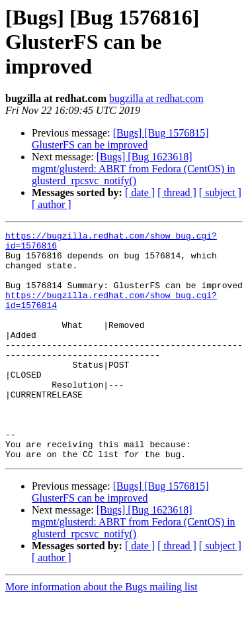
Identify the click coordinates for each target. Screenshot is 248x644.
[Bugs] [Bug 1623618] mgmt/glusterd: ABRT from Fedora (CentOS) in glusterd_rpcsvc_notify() (134, 169)
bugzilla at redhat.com (156, 98)
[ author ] (52, 204)
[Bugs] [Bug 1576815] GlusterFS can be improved (120, 139)
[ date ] (140, 192)
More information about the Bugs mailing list (102, 632)
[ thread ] (177, 192)
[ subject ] (220, 192)
